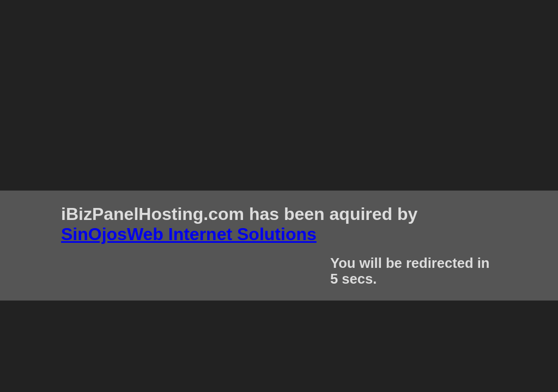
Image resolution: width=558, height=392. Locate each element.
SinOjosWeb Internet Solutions (189, 234)
